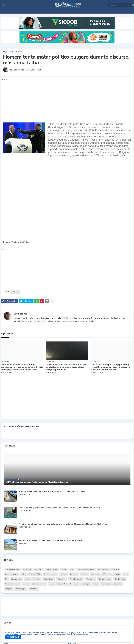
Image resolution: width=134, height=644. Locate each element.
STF (18, 584)
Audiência (39, 569)
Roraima (9, 584)
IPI (6, 579)
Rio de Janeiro (120, 579)
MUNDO (19, 51)
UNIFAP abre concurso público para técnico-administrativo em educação (51, 540)
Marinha (36, 579)
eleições (9, 589)
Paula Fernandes (76, 579)
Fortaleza (95, 574)
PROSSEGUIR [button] (13, 637)
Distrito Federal (11, 574)
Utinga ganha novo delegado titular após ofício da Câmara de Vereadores (52, 492)
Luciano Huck (16, 579)
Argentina (27, 569)
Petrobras (90, 579)
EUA (23, 574)
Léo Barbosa (20, 314)
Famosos (74, 574)
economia (118, 584)
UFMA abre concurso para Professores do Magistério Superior (37, 482)
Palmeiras (62, 579)
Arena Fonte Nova (12, 569)
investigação (21, 589)
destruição (106, 584)
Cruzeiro (115, 569)
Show (26, 584)
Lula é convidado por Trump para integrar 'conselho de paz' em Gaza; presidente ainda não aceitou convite (112, 367)
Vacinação (86, 584)
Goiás (117, 574)
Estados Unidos (50, 574)
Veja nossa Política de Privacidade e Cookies (73, 634)
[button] (3, 5)
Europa (63, 574)
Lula (27, 579)
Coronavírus (103, 569)
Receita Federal (104, 579)
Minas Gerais (48, 579)
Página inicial (8, 51)
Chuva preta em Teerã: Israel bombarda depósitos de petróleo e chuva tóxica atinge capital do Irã (66, 367)
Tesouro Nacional (64, 584)
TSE (51, 584)
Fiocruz (84, 574)
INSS (126, 574)
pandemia (34, 589)
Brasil (64, 569)
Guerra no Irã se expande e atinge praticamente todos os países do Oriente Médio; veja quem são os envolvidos (22, 367)
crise (96, 584)
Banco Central (52, 569)
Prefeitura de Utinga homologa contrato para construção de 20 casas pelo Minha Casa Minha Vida (63, 524)
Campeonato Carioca (86, 569)
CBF (72, 569)
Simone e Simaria (39, 584)
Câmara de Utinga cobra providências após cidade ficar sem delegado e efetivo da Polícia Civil (61, 508)
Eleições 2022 (35, 574)
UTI (76, 584)
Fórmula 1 (107, 574)
